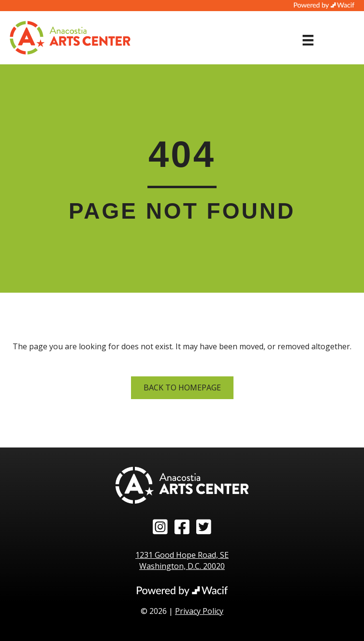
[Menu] (308, 40)
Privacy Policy (199, 611)
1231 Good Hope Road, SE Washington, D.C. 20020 (182, 560)
